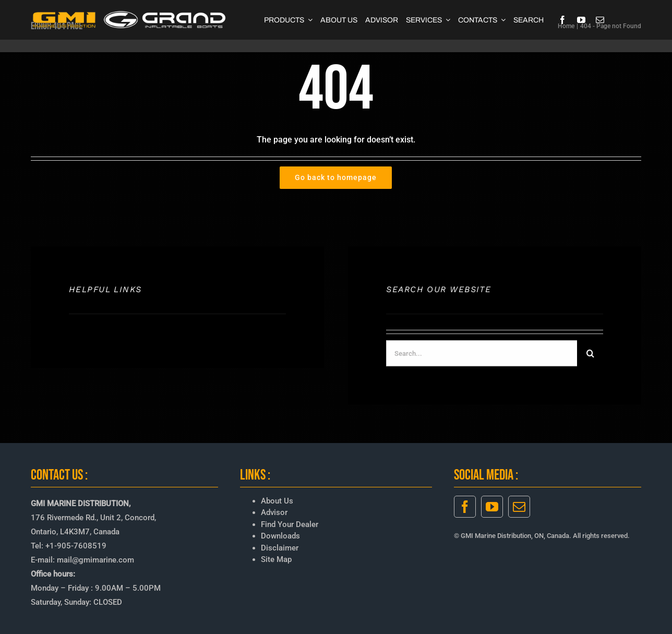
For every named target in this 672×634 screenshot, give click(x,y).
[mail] (600, 20)
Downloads (280, 536)
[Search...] (482, 355)
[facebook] (562, 20)
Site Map (276, 559)
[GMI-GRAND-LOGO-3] (130, 13)
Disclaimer (280, 548)
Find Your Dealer (290, 524)
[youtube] (581, 20)
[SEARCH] (529, 20)
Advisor (274, 512)
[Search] (590, 355)
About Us (277, 501)
